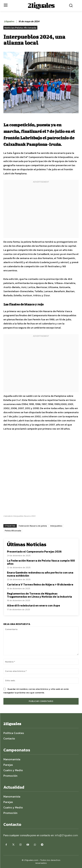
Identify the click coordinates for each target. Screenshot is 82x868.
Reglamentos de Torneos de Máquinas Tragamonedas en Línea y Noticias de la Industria (39, 595)
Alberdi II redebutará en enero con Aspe (33, 605)
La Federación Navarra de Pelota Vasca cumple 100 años (41, 562)
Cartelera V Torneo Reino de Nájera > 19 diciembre (40, 584)
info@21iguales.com (66, 835)
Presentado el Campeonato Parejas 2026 (34, 551)
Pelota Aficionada (13, 531)
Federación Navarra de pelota (33, 526)
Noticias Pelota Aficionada (20, 28)
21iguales (9, 21)
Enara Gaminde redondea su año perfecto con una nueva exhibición (40, 574)
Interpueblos (56, 526)
